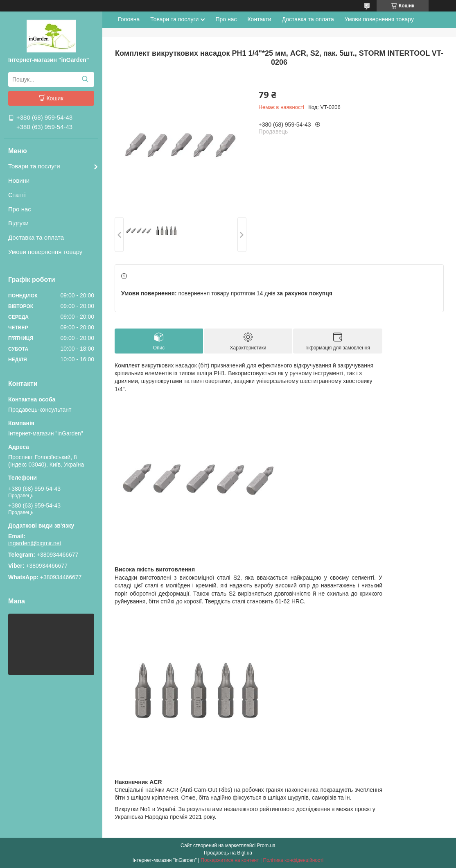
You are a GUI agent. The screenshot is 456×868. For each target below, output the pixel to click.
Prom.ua (266, 845)
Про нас (20, 209)
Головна (129, 19)
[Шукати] (85, 79)
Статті (17, 195)
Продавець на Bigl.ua (228, 853)
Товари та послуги (34, 166)
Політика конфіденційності (293, 860)
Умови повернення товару (45, 252)
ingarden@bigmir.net (35, 543)
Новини (19, 180)
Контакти (259, 19)
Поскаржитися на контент (230, 860)
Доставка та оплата (36, 237)
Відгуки (18, 223)
